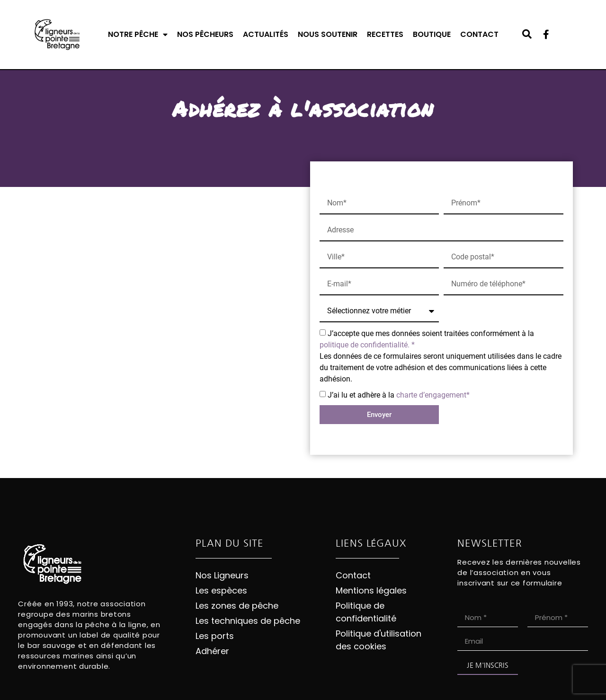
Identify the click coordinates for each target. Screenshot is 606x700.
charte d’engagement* (433, 395)
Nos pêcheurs (205, 35)
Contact (479, 35)
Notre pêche (138, 35)
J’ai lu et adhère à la (399, 395)
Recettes (385, 35)
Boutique (432, 35)
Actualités (266, 35)
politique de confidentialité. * (367, 345)
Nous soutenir (328, 35)
